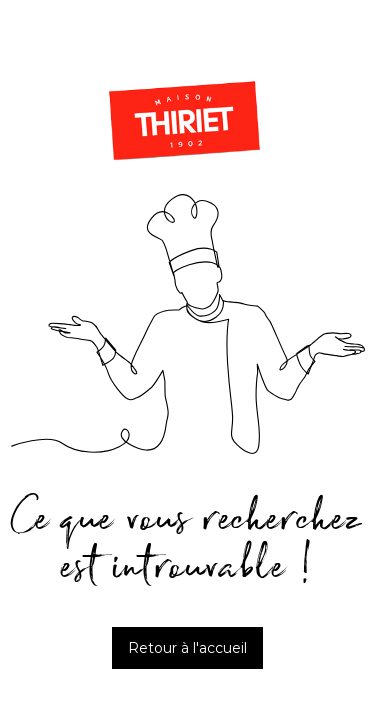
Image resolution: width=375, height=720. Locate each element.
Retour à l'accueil (187, 648)
